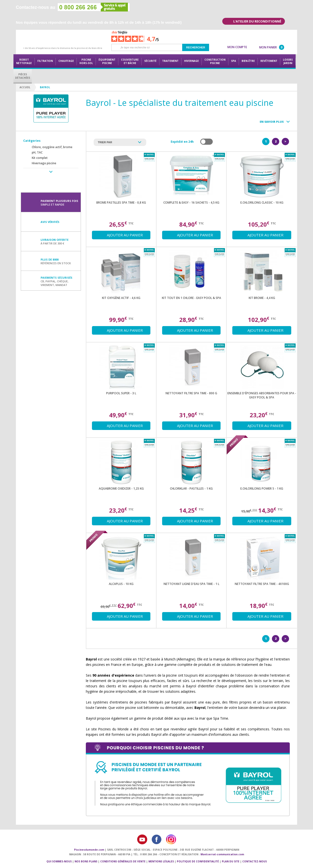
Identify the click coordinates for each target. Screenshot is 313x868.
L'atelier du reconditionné (257, 21)
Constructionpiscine (215, 61)
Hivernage (191, 61)
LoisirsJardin (288, 61)
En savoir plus (272, 122)
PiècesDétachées (23, 76)
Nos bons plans (86, 861)
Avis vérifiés (50, 222)
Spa (234, 61)
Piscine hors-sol (86, 61)
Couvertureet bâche (130, 61)
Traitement (170, 61)
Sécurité (150, 61)
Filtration (45, 61)
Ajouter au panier (125, 235)
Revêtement (269, 61)
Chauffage (66, 61)
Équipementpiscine (107, 61)
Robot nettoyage (24, 61)
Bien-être (248, 61)
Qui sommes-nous (59, 861)
